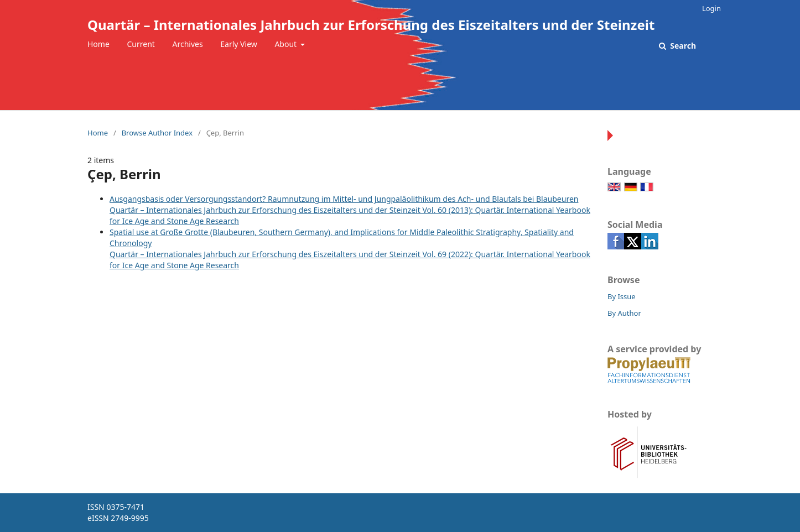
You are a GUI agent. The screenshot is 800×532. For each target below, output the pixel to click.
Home (98, 44)
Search (682, 46)
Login (711, 8)
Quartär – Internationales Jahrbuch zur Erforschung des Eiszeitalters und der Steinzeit (371, 25)
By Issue (622, 296)
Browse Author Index (157, 133)
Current (141, 44)
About (286, 44)
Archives (188, 44)
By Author (624, 313)
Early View (238, 44)
